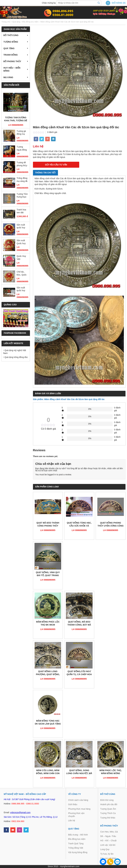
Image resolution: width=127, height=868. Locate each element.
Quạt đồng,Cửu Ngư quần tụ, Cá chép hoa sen (79, 673)
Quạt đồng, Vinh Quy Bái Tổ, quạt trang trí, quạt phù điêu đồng (48, 574)
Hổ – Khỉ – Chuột (108, 841)
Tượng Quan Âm (108, 809)
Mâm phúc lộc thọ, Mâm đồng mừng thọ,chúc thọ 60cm (111, 772)
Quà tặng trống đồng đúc (15, 357)
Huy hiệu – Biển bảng (12, 69)
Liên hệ (72, 821)
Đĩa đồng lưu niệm (77, 839)
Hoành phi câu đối (109, 804)
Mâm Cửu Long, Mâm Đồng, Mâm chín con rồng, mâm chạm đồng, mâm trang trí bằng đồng (48, 772)
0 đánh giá (52, 132)
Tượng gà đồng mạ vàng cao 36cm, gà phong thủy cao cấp (22, 133)
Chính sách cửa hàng (78, 800)
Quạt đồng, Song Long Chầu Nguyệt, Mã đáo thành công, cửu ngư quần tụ (79, 772)
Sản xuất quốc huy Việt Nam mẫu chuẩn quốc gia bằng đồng (22, 226)
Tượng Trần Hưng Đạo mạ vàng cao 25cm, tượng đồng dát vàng (22, 196)
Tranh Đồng (11, 55)
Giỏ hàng (117, 3)
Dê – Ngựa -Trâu (108, 836)
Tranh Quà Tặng (76, 844)
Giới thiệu (73, 804)
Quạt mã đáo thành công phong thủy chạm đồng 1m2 (48, 524)
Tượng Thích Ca (108, 813)
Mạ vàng (8, 77)
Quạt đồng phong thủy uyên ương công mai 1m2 (111, 524)
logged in (52, 475)
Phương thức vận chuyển (76, 815)
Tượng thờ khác (108, 818)
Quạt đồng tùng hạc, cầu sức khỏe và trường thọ (79, 524)
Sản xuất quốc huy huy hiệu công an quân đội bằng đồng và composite (22, 289)
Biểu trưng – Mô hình (78, 835)
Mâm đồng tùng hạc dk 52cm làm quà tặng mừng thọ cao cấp (48, 722)
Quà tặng (9, 48)
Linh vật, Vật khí (108, 845)
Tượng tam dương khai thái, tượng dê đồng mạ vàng (16, 119)
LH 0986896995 (16, 125)
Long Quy (105, 849)
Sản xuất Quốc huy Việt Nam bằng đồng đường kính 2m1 (22, 242)
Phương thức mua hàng (79, 809)
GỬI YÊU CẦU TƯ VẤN (56, 165)
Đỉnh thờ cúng (107, 800)
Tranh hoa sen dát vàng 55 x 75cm (21, 211)
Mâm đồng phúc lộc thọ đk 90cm (48, 623)
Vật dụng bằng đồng (78, 852)
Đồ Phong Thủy (12, 61)
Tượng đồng (11, 42)
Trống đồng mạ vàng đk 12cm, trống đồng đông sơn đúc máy (22, 180)
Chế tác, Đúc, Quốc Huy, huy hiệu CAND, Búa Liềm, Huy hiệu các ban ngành (22, 273)
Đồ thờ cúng (11, 35)
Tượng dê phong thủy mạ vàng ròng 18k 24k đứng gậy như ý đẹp (22, 164)
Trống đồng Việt (76, 848)
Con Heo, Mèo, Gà (109, 832)
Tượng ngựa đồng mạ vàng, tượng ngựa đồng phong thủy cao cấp (22, 148)
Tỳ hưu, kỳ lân (107, 854)
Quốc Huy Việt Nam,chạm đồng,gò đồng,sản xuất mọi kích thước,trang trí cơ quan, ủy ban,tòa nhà (22, 258)
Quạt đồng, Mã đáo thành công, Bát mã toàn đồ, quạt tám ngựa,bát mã (79, 623)
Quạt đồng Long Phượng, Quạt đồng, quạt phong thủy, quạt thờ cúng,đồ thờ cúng (48, 673)
